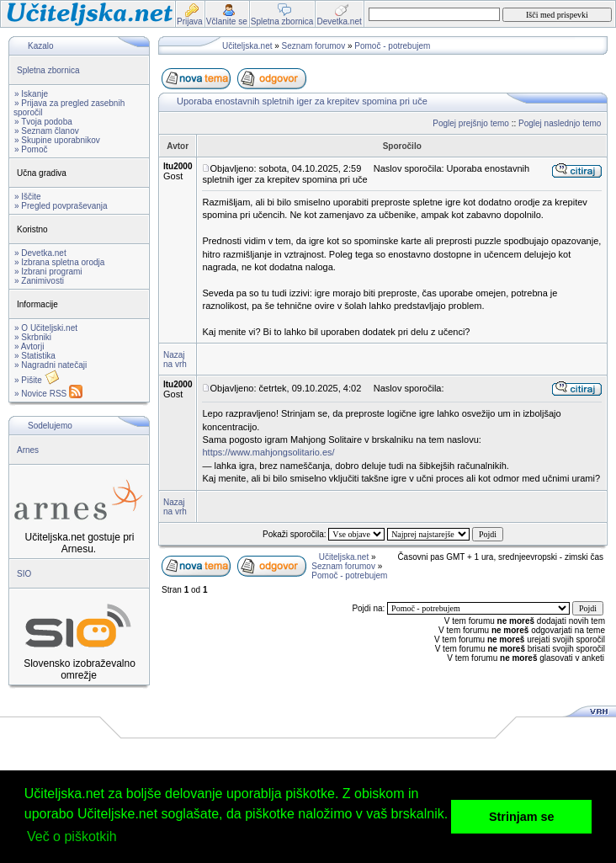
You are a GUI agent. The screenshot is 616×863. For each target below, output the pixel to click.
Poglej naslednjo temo (560, 123)
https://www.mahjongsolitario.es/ (268, 452)
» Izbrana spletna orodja (59, 262)
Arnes (28, 450)
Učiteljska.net (247, 46)
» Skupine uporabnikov (57, 140)
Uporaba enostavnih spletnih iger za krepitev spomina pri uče (302, 101)
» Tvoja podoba (43, 122)
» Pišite (37, 380)
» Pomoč (31, 149)
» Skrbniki (33, 337)
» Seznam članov (47, 131)
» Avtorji (29, 346)
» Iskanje (31, 94)
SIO (24, 574)
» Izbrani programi (48, 272)
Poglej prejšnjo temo (471, 123)
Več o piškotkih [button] (72, 836)
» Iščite (28, 197)
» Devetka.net (40, 253)
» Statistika (35, 356)
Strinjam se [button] (522, 817)
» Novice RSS (48, 394)
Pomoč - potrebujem (392, 46)
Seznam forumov (314, 46)
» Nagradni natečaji (50, 365)
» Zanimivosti (39, 281)
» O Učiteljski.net (46, 328)
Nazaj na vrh (175, 360)
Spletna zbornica (48, 70)
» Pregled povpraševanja (61, 206)
